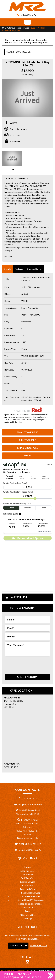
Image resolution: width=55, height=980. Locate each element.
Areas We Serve (28, 915)
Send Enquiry (27, 677)
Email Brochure (28, 448)
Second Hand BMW (30, 896)
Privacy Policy (8, 971)
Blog (27, 911)
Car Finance (27, 874)
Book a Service (28, 882)
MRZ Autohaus (9, 28)
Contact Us (28, 907)
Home (27, 867)
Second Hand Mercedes (31, 904)
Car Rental (28, 885)
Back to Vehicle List (19, 52)
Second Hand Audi (31, 893)
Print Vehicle (27, 440)
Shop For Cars (23, 28)
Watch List (19, 597)
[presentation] (27, 664)
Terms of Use (23, 971)
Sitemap (28, 918)
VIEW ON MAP (39, 945)
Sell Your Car (27, 878)
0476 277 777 (29, 15)
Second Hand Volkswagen (31, 900)
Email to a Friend (28, 432)
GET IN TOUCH (18, 945)
